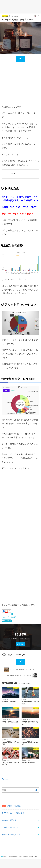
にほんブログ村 (8, 617)
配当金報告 (5, 16)
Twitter (22, 644)
